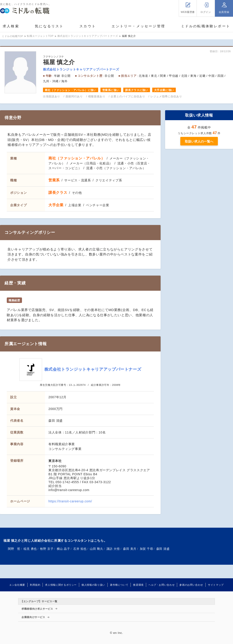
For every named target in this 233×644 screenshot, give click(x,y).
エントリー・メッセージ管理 (138, 26)
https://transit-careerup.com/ (70, 501)
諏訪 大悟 (113, 549)
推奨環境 (138, 585)
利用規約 (35, 585)
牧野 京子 (47, 549)
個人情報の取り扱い (93, 585)
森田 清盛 (163, 549)
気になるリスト (49, 26)
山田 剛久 (96, 549)
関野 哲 (14, 549)
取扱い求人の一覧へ (199, 141)
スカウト (88, 26)
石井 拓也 (80, 549)
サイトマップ (216, 585)
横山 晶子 (63, 549)
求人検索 (11, 26)
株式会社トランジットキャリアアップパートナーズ (81, 69)
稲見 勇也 (30, 549)
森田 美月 (130, 549)
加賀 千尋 (146, 549)
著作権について (119, 585)
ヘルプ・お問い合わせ (162, 585)
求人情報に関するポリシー (61, 585)
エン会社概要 (17, 585)
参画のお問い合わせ (191, 585)
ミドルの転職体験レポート (206, 26)
